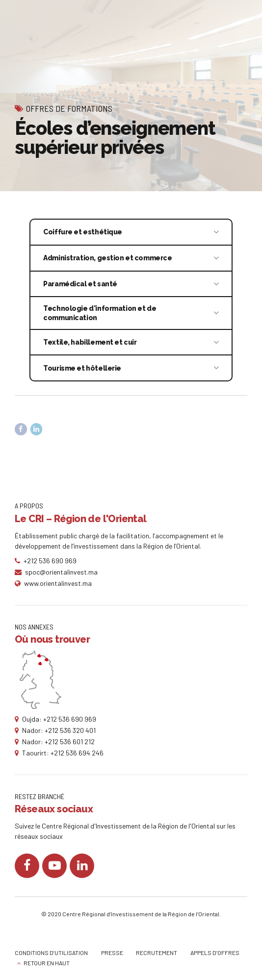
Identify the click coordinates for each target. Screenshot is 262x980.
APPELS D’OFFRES (215, 953)
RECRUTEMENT (157, 953)
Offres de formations (69, 108)
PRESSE (112, 953)
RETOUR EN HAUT (47, 963)
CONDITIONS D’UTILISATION (51, 953)
